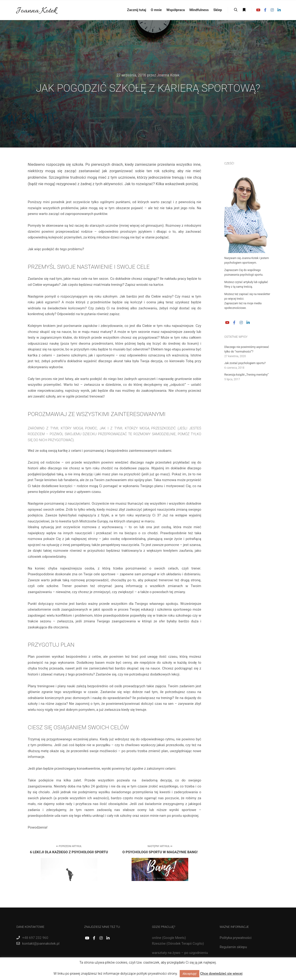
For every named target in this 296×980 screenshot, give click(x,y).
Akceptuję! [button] (190, 974)
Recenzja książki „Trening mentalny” (247, 375)
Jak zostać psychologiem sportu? (245, 363)
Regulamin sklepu (233, 947)
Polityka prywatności (236, 938)
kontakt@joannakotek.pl (38, 944)
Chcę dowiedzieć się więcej (221, 974)
